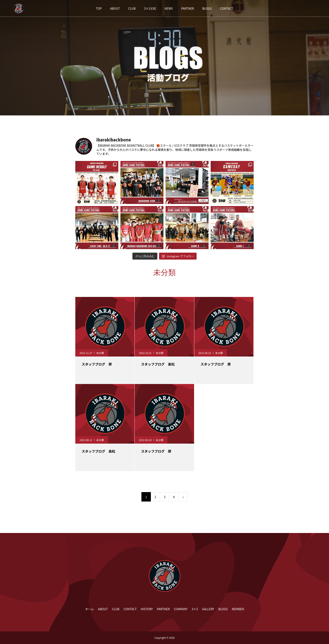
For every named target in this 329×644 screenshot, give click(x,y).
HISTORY (147, 609)
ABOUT (115, 8)
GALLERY (208, 609)
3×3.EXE (150, 8)
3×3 (195, 609)
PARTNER (187, 8)
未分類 (100, 353)
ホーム (89, 609)
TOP (99, 8)
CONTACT (227, 8)
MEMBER (238, 609)
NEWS (169, 8)
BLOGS (207, 8)
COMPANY (181, 609)
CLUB (132, 8)
